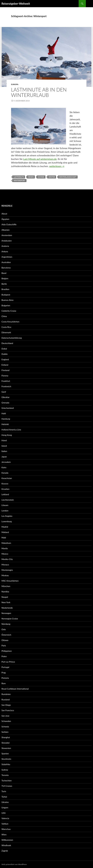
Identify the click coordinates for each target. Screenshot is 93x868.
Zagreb (5, 851)
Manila (5, 548)
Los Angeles (7, 516)
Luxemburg (7, 521)
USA (4, 813)
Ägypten (5, 219)
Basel (4, 273)
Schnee (41, 177)
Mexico (5, 554)
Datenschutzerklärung (12, 338)
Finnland (5, 370)
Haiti (4, 413)
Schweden (6, 721)
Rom (4, 683)
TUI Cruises (7, 786)
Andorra (5, 246)
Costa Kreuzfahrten (10, 322)
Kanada (5, 473)
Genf (4, 392)
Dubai (4, 349)
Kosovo (5, 484)
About (4, 214)
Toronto (5, 775)
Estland (5, 365)
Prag (4, 673)
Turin (4, 791)
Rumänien (6, 694)
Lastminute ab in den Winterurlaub (39, 92)
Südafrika (6, 764)
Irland (4, 440)
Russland (6, 700)
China (4, 316)
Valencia (5, 818)
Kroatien (5, 489)
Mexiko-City (7, 559)
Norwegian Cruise (10, 619)
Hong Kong (7, 435)
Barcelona (6, 268)
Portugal (5, 667)
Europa (15, 84)
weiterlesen (57, 166)
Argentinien (7, 257)
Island (4, 446)
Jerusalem (6, 462)
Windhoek (6, 845)
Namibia (5, 592)
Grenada (5, 403)
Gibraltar (6, 397)
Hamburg (6, 419)
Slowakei (6, 743)
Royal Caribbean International (15, 689)
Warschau (6, 829)
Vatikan (5, 824)
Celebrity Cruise (9, 311)
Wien (4, 834)
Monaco (5, 565)
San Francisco (8, 710)
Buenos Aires (7, 300)
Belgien (5, 278)
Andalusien (7, 241)
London (5, 511)
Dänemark (6, 332)
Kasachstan (7, 478)
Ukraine (5, 802)
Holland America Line (11, 430)
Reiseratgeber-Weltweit (16, 4)
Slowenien (6, 748)
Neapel (5, 597)
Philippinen (7, 651)
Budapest (6, 295)
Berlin (4, 284)
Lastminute (19, 177)
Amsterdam (7, 235)
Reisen (31, 177)
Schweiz (5, 727)
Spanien (5, 754)
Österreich (6, 635)
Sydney (5, 770)
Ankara (5, 251)
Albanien (6, 230)
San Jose (5, 716)
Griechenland (8, 408)
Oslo (4, 629)
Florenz (5, 376)
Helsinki (5, 424)
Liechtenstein (8, 500)
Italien (4, 451)
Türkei (4, 797)
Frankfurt (6, 381)
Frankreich (6, 386)
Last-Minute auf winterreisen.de (40, 159)
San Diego (6, 705)
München (6, 586)
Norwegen (6, 613)
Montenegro (7, 570)
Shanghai (6, 737)
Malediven (6, 543)
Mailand (5, 532)
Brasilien (5, 289)
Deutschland (7, 343)
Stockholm (6, 759)
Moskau (5, 575)
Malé (4, 538)
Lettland (5, 494)
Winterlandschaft (68, 177)
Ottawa (5, 640)
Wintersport (20, 180)
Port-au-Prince (8, 662)
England (5, 359)
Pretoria (5, 678)
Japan (4, 457)
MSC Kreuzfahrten (10, 581)
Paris (4, 646)
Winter (52, 177)
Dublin (5, 354)
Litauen (5, 505)
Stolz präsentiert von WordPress (14, 864)
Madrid (5, 527)
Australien (6, 262)
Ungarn (5, 807)
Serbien (5, 732)
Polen (4, 656)
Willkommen (7, 840)
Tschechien (7, 780)
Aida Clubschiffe (9, 224)
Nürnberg (6, 624)
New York (6, 602)
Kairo (4, 467)
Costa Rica (6, 327)
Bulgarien (6, 305)
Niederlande (7, 608)
